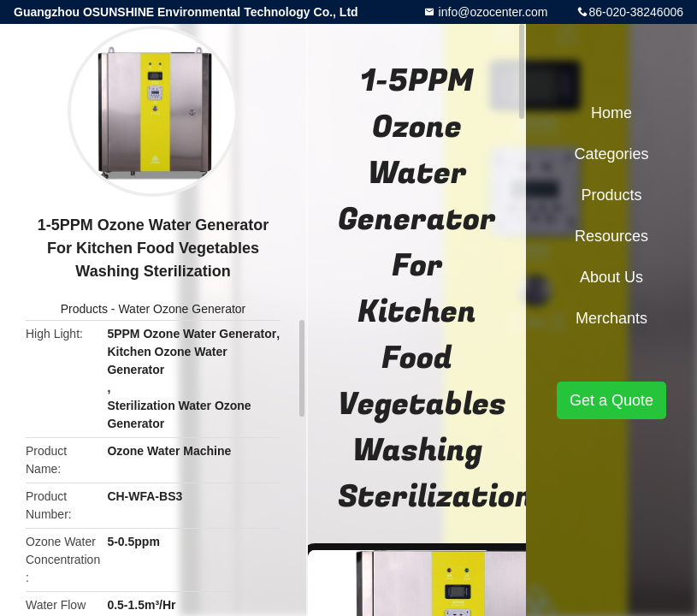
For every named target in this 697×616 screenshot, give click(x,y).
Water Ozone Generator (182, 309)
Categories (611, 154)
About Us (611, 277)
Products (84, 309)
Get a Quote (611, 400)
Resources (611, 236)
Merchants (611, 318)
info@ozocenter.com (492, 12)
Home (611, 113)
